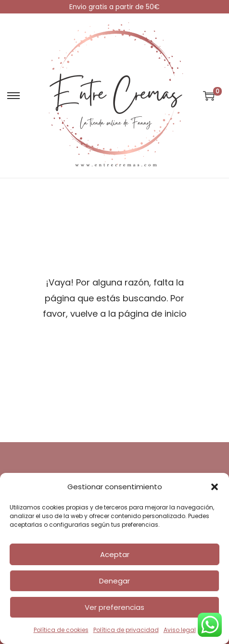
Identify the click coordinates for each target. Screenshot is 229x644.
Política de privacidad (126, 630)
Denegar (114, 581)
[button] (215, 487)
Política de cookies (61, 630)
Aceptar (115, 554)
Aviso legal (180, 630)
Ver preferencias (114, 607)
